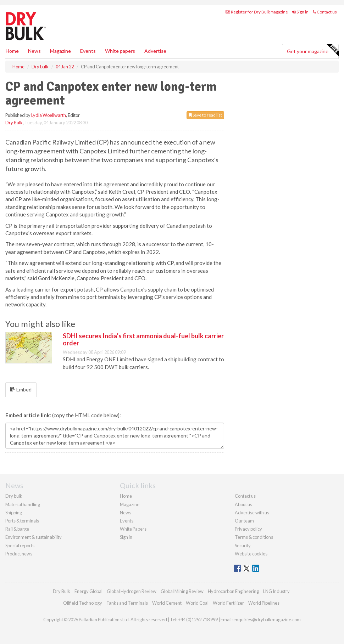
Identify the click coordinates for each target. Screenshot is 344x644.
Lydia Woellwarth (49, 115)
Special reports (20, 546)
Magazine (60, 51)
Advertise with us (252, 513)
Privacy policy (248, 529)
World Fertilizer (228, 603)
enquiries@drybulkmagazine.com (267, 620)
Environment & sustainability (34, 537)
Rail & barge (17, 529)
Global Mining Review (182, 591)
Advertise (155, 51)
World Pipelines (264, 603)
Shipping (14, 513)
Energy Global (88, 591)
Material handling (23, 504)
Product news (19, 554)
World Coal (197, 603)
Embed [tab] (21, 389)
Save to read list (205, 115)
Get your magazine (313, 50)
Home (12, 51)
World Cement (167, 603)
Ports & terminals (22, 521)
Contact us (325, 12)
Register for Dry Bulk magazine (257, 12)
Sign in (300, 12)
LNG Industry (276, 591)
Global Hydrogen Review (132, 591)
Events (88, 51)
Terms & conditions (254, 537)
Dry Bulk (14, 123)
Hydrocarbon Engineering (233, 591)
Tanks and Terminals (127, 603)
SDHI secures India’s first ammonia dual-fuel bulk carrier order (143, 339)
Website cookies (251, 554)
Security (243, 546)
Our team (244, 521)
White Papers (133, 529)
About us (243, 504)
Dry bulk (14, 496)
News (126, 513)
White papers (120, 51)
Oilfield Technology (83, 603)
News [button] (34, 51)
